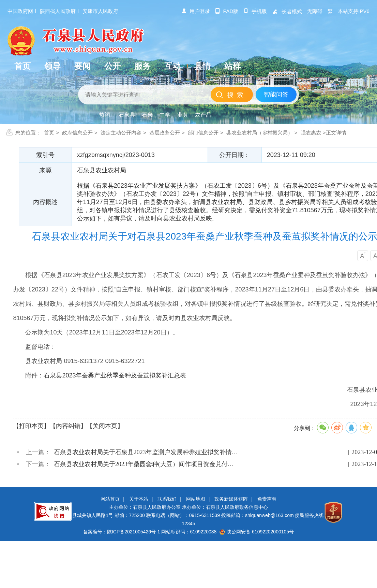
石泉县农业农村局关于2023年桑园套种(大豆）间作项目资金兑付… (144, 464)
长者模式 (287, 11)
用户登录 (196, 11)
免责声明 (267, 499)
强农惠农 (311, 133)
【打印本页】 (31, 426)
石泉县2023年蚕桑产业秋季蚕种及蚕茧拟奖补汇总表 (115, 375)
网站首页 (110, 499)
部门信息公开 (203, 133)
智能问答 (276, 95)
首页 (49, 133)
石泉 (147, 115)
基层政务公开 (165, 133)
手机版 (255, 11)
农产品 (203, 115)
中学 (165, 115)
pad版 (227, 11)
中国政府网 (20, 11)
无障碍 (315, 11)
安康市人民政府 (100, 11)
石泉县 (127, 115)
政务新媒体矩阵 (231, 499)
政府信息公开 (77, 133)
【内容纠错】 (68, 426)
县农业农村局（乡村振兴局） (260, 133)
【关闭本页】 (105, 426)
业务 (183, 115)
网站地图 (196, 499)
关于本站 (139, 499)
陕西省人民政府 (58, 11)
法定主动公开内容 (121, 133)
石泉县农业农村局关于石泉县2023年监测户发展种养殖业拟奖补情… (146, 452)
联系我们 (167, 499)
